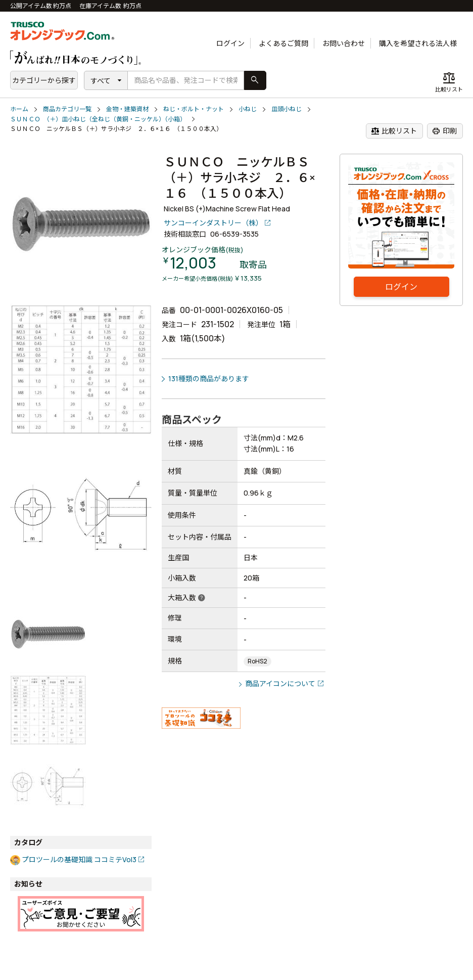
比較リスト (394, 131)
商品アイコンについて (280, 683)
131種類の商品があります (209, 378)
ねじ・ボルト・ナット (194, 109)
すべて (101, 81)
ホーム (19, 109)
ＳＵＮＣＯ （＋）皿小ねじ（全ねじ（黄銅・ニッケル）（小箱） (98, 119)
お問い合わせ (344, 43)
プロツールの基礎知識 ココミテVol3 (79, 859)
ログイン (230, 43)
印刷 (444, 131)
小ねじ (248, 109)
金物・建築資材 (127, 109)
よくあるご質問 (283, 43)
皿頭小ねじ (287, 109)
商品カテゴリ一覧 (67, 109)
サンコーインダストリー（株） (213, 223)
